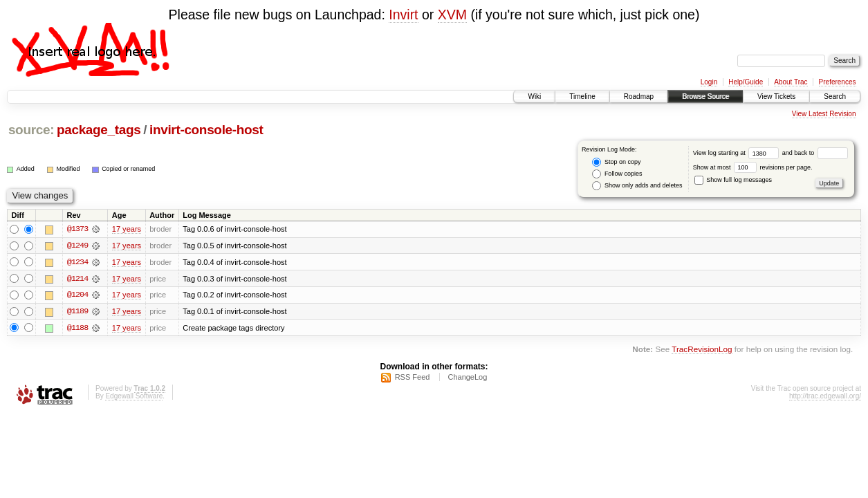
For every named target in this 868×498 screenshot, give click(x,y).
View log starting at (738, 153)
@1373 (77, 229)
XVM (452, 15)
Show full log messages (733, 180)
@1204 (77, 295)
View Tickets (776, 96)
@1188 (77, 329)
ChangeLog (467, 378)
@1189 (77, 312)
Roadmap (639, 96)
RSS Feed (413, 378)
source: (31, 130)
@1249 (77, 246)
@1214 (77, 279)
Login (709, 82)
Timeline (582, 96)
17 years (127, 229)
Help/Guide (746, 82)
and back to (815, 153)
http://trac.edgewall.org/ (825, 397)
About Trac (791, 82)
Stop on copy (616, 162)
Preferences (838, 82)
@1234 (77, 262)
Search (835, 96)
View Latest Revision (824, 114)
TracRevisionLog (702, 350)
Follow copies (617, 174)
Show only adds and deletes (637, 186)
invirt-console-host (206, 130)
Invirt (403, 15)
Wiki (534, 96)
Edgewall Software (134, 397)
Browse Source (705, 96)
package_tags (99, 130)
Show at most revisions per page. (753, 167)
